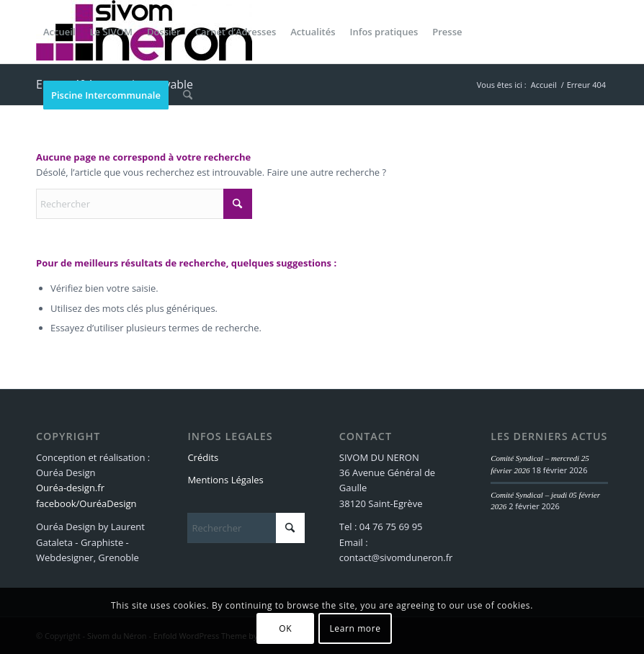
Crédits (203, 457)
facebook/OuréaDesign (86, 503)
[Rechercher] (188, 95)
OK (285, 628)
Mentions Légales (225, 480)
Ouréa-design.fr (70, 488)
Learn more (355, 628)
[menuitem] (59, 32)
